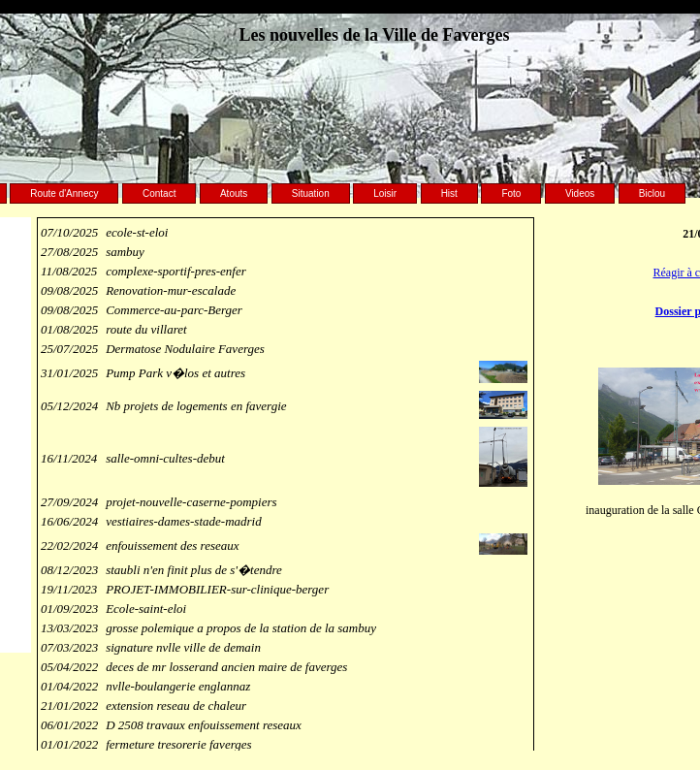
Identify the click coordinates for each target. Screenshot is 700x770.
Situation (311, 193)
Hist (449, 193)
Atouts (234, 193)
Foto (511, 193)
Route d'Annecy (64, 193)
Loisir (385, 193)
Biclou (652, 193)
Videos (580, 193)
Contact (159, 193)
